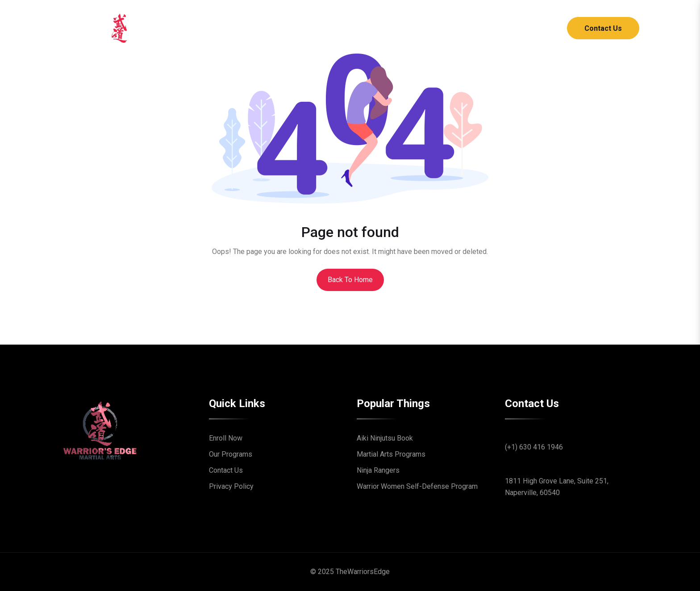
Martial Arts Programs (391, 454)
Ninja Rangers (378, 470)
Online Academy (438, 28)
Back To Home (350, 280)
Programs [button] (336, 28)
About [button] (285, 28)
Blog (384, 28)
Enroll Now (226, 438)
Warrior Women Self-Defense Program (417, 486)
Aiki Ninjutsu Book (385, 438)
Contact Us (603, 28)
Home (245, 28)
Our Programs (231, 454)
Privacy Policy (231, 486)
